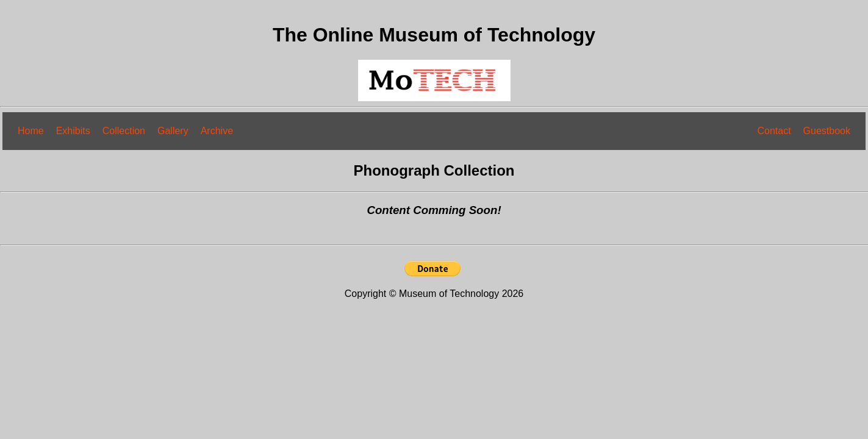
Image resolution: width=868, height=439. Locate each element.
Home (31, 131)
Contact (774, 131)
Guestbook (827, 131)
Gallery (173, 131)
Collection (124, 131)
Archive (217, 131)
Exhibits (73, 131)
